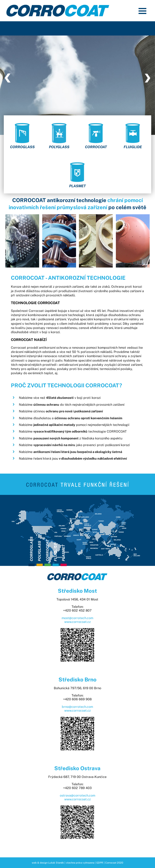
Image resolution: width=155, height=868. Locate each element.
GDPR (100, 863)
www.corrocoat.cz (77, 622)
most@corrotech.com (77, 618)
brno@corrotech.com (77, 707)
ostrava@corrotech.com (77, 795)
